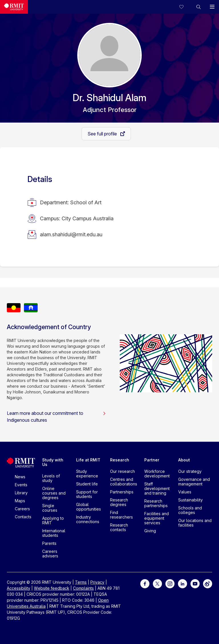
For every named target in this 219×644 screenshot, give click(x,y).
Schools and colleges (190, 510)
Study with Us (53, 462)
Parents (49, 543)
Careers (22, 509)
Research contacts (119, 527)
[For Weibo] (208, 583)
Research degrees (119, 502)
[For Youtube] (195, 583)
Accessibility (19, 588)
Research (120, 460)
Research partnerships (156, 503)
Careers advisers (50, 554)
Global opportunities (89, 507)
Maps (20, 501)
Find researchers (121, 515)
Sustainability (190, 500)
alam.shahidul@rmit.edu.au (71, 234)
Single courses (50, 508)
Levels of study (51, 478)
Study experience (87, 474)
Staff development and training (157, 488)
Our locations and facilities (195, 523)
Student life (87, 484)
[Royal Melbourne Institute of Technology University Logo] (14, 7)
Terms (81, 582)
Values (185, 492)
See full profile (103, 134)
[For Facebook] (145, 583)
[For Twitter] (157, 583)
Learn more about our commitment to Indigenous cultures (56, 417)
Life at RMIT (88, 460)
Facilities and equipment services (157, 518)
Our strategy (190, 471)
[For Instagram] (170, 583)
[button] (198, 7)
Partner (152, 460)
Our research (122, 471)
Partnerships (122, 492)
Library (21, 493)
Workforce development (157, 474)
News (20, 477)
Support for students (87, 494)
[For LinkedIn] (182, 583)
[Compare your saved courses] (185, 7)
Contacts (23, 517)
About (184, 460)
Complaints (83, 588)
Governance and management (194, 482)
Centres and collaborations (124, 482)
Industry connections (88, 519)
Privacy (97, 582)
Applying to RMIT (53, 520)
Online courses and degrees (54, 493)
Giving (150, 531)
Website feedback (52, 588)
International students (54, 533)
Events (21, 485)
